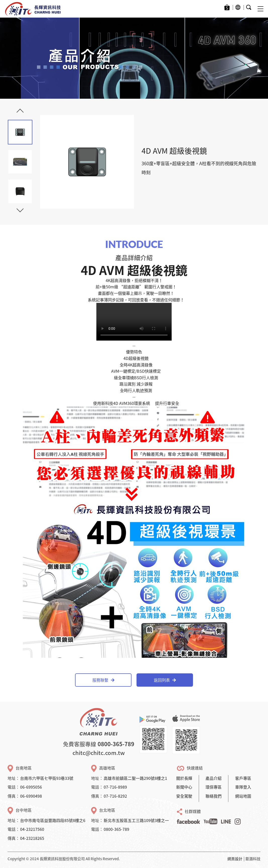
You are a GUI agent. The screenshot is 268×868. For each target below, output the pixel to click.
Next (20, 209)
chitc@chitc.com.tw (99, 753)
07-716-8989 (115, 787)
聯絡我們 (214, 796)
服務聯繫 (103, 680)
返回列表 (165, 680)
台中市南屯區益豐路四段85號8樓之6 (53, 820)
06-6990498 (31, 796)
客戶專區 (243, 778)
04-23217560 (32, 829)
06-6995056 (31, 787)
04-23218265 (32, 838)
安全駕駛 (184, 796)
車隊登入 (243, 787)
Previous (20, 112)
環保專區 (214, 787)
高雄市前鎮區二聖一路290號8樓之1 (135, 778)
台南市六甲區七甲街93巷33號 (47, 778)
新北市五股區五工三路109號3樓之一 (136, 820)
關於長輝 (184, 778)
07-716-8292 (115, 796)
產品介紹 (214, 778)
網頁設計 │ (236, 859)
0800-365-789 (116, 744)
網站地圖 (243, 796)
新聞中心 (184, 787)
